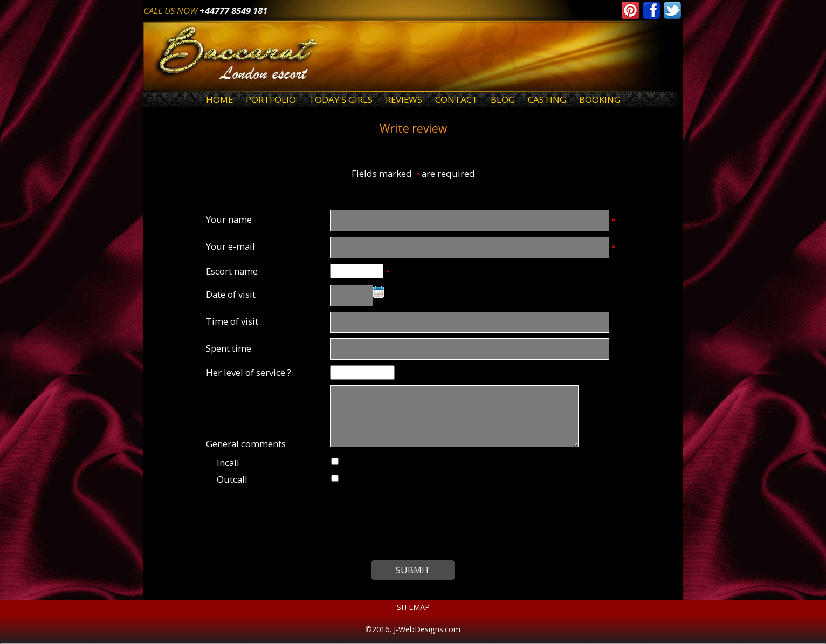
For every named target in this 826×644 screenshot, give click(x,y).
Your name (229, 219)
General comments (246, 444)
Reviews (404, 100)
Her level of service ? (249, 372)
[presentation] (414, 522)
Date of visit (231, 294)
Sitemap (413, 607)
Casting (547, 100)
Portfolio (271, 100)
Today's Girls (341, 100)
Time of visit (232, 321)
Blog (503, 100)
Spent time (229, 348)
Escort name (232, 271)
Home (219, 100)
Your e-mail (230, 246)
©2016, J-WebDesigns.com (413, 629)
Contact (456, 100)
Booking (600, 100)
